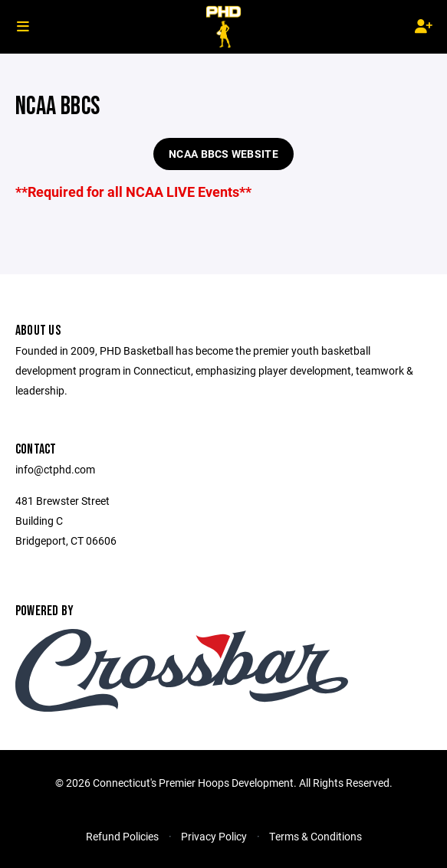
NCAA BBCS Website (223, 154)
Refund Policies (122, 836)
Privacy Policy (214, 836)
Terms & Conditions (316, 836)
